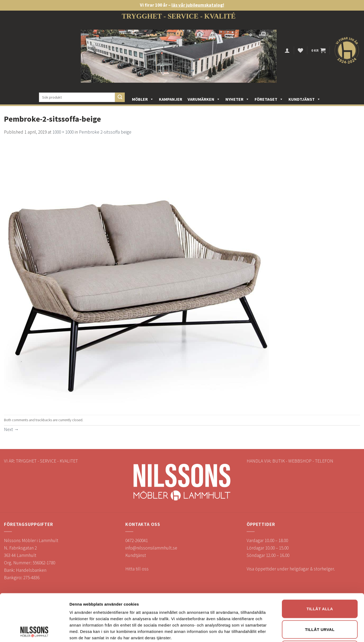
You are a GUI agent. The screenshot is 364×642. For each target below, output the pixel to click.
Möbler (143, 99)
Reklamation (16, 622)
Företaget (269, 99)
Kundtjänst (305, 99)
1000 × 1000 (63, 132)
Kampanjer (171, 99)
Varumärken (204, 99)
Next (11, 429)
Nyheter (237, 99)
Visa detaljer (288, 593)
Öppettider (15, 629)
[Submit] (120, 97)
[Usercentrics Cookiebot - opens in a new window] (34, 593)
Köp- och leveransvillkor (28, 614)
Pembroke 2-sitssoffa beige (105, 132)
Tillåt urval (320, 547)
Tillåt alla (320, 526)
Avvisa (320, 567)
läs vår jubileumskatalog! (198, 5)
